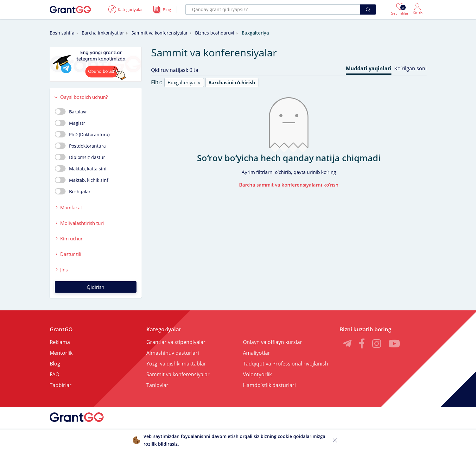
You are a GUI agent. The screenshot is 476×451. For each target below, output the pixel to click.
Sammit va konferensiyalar (160, 33)
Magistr (70, 123)
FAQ (54, 374)
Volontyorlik (257, 374)
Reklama (60, 342)
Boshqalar (73, 191)
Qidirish (95, 287)
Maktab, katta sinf (81, 168)
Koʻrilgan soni (410, 68)
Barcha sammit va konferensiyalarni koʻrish (289, 185)
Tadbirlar (61, 385)
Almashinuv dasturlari (173, 353)
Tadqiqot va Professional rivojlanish (286, 364)
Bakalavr (71, 111)
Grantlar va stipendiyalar (176, 342)
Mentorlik (61, 353)
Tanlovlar (157, 385)
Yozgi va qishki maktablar (176, 364)
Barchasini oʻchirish (232, 82)
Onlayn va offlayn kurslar (273, 342)
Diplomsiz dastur (80, 157)
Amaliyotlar (257, 353)
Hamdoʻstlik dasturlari (269, 385)
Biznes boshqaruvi (215, 33)
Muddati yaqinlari (369, 68)
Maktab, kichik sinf (82, 180)
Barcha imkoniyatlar (103, 33)
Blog (55, 364)
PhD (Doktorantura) (82, 134)
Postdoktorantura (80, 146)
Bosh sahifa (62, 33)
